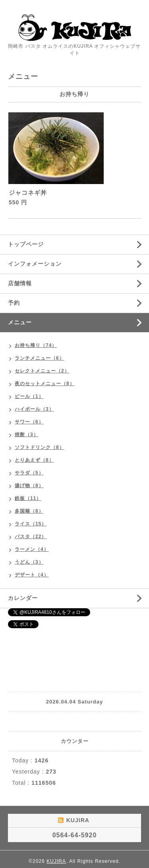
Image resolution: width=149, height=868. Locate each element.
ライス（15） (31, 524)
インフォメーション (35, 264)
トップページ (26, 244)
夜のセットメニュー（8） (45, 384)
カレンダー (23, 598)
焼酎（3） (27, 435)
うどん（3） (29, 562)
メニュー (20, 322)
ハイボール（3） (34, 409)
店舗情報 (20, 283)
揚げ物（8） (29, 486)
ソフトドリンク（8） (40, 447)
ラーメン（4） (32, 549)
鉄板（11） (28, 498)
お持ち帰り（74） (36, 345)
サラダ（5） (29, 473)
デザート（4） (32, 575)
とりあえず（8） (34, 460)
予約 (14, 303)
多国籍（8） (29, 511)
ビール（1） (29, 396)
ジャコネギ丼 (28, 193)
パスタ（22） (31, 537)
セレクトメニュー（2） (42, 371)
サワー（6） (29, 422)
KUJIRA (56, 861)
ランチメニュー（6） (40, 358)
